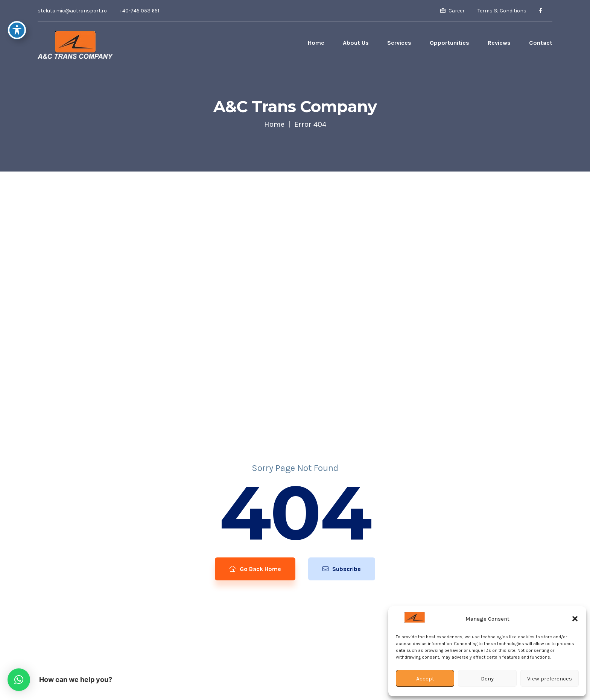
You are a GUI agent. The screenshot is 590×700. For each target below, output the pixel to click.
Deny (487, 679)
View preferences (550, 679)
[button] (575, 619)
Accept (425, 679)
